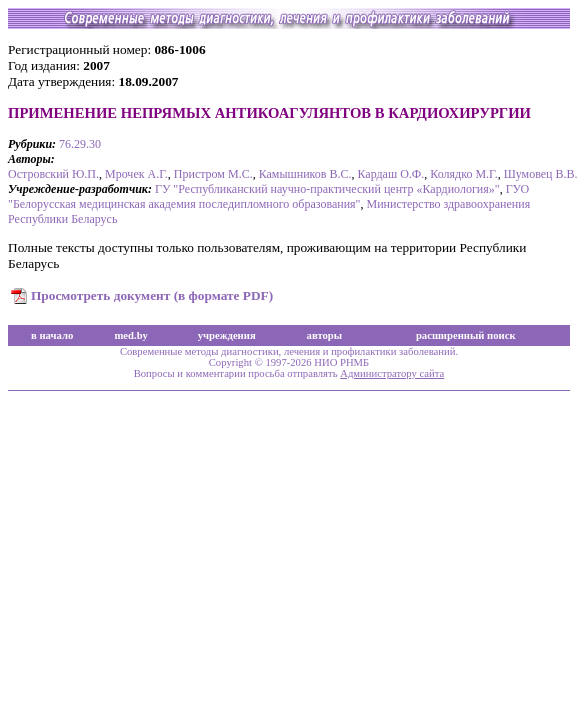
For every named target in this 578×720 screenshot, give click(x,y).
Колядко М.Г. (463, 174)
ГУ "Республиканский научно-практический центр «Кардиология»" (327, 189)
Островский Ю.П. (53, 174)
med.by (130, 335)
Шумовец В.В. (541, 174)
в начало (52, 335)
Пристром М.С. (213, 174)
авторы (325, 335)
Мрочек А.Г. (136, 174)
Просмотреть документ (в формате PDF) (152, 295)
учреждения (227, 335)
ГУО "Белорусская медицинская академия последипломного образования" (268, 196)
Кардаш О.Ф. (390, 174)
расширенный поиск (466, 335)
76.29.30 (80, 144)
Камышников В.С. (305, 174)
